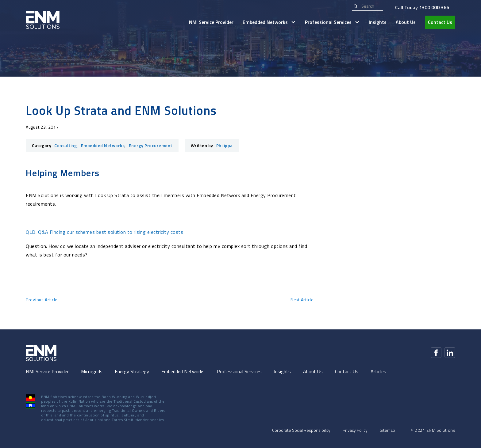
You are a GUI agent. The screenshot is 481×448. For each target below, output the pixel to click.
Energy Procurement (151, 145)
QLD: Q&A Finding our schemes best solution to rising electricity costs (104, 232)
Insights (378, 22)
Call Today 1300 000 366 (422, 8)
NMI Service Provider (211, 22)
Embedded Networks (103, 145)
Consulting (65, 145)
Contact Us (440, 22)
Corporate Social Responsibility (301, 430)
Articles (378, 371)
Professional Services (239, 371)
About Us (406, 22)
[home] (43, 20)
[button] (269, 22)
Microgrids (92, 371)
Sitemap (387, 430)
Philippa (225, 145)
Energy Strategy (132, 371)
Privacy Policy (355, 430)
